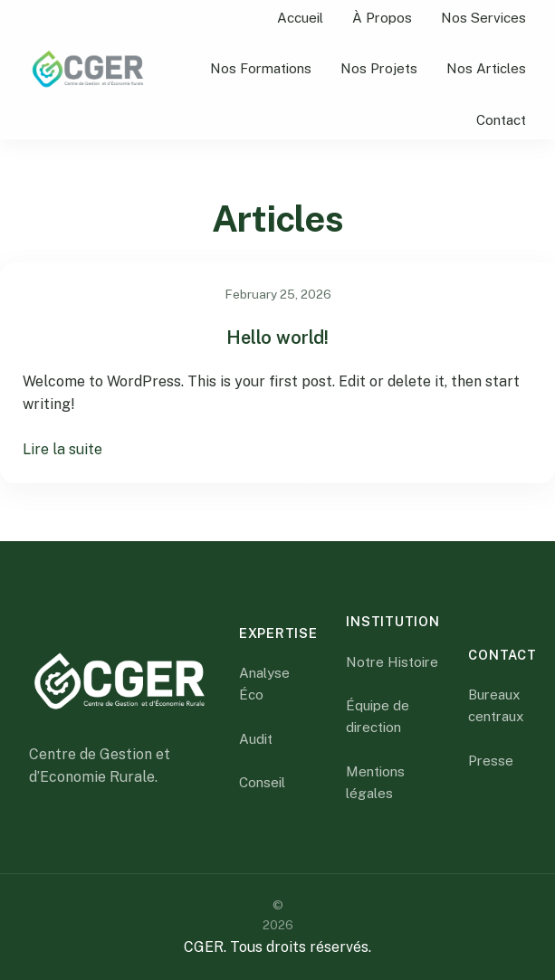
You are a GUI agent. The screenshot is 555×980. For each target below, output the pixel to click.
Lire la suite (62, 449)
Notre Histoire (392, 662)
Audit (256, 739)
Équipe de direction (378, 716)
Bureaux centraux (496, 705)
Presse (491, 761)
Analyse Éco (264, 684)
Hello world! (277, 338)
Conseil (262, 782)
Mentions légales (375, 782)
